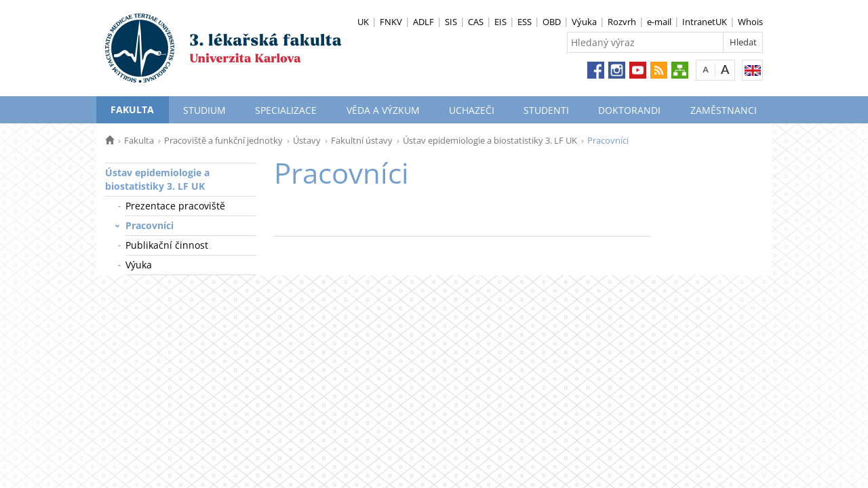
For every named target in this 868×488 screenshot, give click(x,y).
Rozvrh (622, 22)
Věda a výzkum (383, 110)
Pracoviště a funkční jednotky (223, 140)
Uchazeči (472, 110)
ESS (525, 22)
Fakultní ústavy (362, 140)
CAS (476, 22)
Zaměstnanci (724, 110)
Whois (750, 22)
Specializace (286, 110)
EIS (500, 22)
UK (363, 22)
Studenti (546, 110)
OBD (552, 22)
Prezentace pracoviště (175, 206)
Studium (204, 110)
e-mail (659, 22)
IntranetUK (705, 22)
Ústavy (307, 140)
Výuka (584, 22)
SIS (451, 22)
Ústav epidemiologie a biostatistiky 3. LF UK (490, 140)
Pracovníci (150, 225)
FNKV (391, 22)
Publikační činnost (167, 245)
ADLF (423, 22)
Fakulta (132, 109)
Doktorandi (629, 110)
